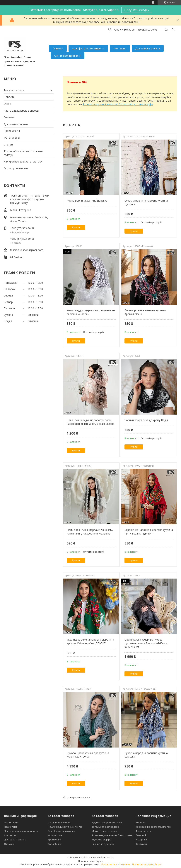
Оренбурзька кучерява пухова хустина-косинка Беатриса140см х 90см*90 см (146, 643)
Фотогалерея (12, 138)
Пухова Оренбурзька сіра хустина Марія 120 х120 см (88, 755)
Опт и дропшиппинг (68, 56)
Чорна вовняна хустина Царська (87, 201)
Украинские (55, 835)
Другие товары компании (107, 822)
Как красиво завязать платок (153, 827)
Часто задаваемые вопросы (21, 111)
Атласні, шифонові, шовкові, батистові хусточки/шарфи (118, 104)
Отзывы (9, 117)
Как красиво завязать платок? (23, 161)
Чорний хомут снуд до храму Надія (146, 420)
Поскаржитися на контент (116, 864)
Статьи (8, 144)
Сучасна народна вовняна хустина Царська (146, 755)
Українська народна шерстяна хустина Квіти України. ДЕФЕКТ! (149, 532)
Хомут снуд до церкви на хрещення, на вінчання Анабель (91, 312)
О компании (11, 822)
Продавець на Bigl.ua (91, 861)
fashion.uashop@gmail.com (27, 250)
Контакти (141, 844)
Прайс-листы (12, 131)
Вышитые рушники (103, 844)
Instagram (141, 839)
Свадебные (55, 844)
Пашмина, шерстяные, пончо (65, 827)
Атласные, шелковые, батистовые (112, 835)
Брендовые (55, 839)
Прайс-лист (11, 827)
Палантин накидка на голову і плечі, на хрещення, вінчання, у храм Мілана (90, 422)
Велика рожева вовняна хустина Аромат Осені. (145, 312)
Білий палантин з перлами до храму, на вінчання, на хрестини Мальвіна (90, 532)
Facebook (141, 835)
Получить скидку (137, 10)
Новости (9, 97)
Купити (76, 227)
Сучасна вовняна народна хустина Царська (146, 202)
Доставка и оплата (148, 48)
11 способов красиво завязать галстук (23, 153)
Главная (58, 48)
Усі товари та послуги (77, 797)
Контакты (120, 48)
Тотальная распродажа (106, 827)
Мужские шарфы (101, 839)
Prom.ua (109, 857)
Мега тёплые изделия (105, 831)
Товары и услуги (14, 90)
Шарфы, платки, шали (87, 48)
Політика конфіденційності (147, 864)
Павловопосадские (59, 822)
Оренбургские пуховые (62, 831)
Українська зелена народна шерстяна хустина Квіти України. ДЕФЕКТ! (90, 641)
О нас (7, 104)
